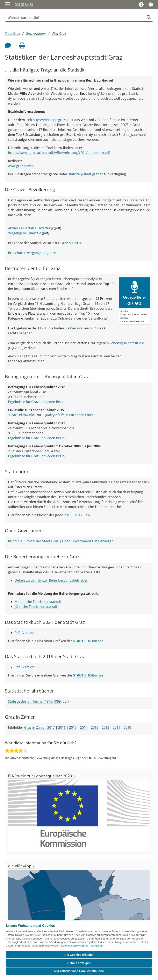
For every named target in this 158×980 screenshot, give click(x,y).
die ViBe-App (21, 866)
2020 (89, 515)
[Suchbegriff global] (76, 18)
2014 (84, 727)
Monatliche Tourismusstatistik (38, 602)
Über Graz (59, 33)
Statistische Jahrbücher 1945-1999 (34, 701)
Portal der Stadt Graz (42, 541)
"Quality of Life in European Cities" (69, 415)
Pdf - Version (24, 633)
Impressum (97, 946)
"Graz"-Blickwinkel (22, 415)
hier (73, 328)
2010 (127, 727)
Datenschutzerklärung (74, 946)
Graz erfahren (36, 33)
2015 (68, 515)
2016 (62, 727)
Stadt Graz (24, 4)
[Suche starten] (149, 17)
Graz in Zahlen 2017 (39, 727)
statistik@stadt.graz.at (86, 174)
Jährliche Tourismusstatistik (36, 607)
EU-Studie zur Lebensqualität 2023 (41, 776)
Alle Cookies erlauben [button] (79, 955)
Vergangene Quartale (25, 233)
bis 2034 (75, 243)
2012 (106, 727)
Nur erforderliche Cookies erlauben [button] (79, 971)
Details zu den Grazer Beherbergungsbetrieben (51, 580)
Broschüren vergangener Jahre (32, 253)
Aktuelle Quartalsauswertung (31, 228)
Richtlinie (15, 541)
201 (78, 515)
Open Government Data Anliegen (88, 541)
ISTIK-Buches (88, 641)
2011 (116, 727)
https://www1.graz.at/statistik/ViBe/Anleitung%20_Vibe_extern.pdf (59, 153)
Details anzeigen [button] (79, 963)
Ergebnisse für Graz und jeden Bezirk (37, 402)
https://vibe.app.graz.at (51, 120)
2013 (95, 727)
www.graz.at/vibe (21, 166)
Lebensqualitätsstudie (127, 343)
